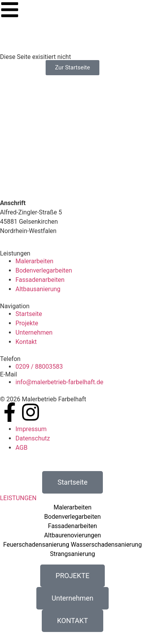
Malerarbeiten (72, 507)
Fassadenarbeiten (72, 526)
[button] (72, 498)
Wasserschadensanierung (106, 545)
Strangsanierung (72, 554)
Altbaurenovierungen (72, 535)
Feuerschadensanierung (36, 545)
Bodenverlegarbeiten (72, 517)
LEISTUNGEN (18, 498)
